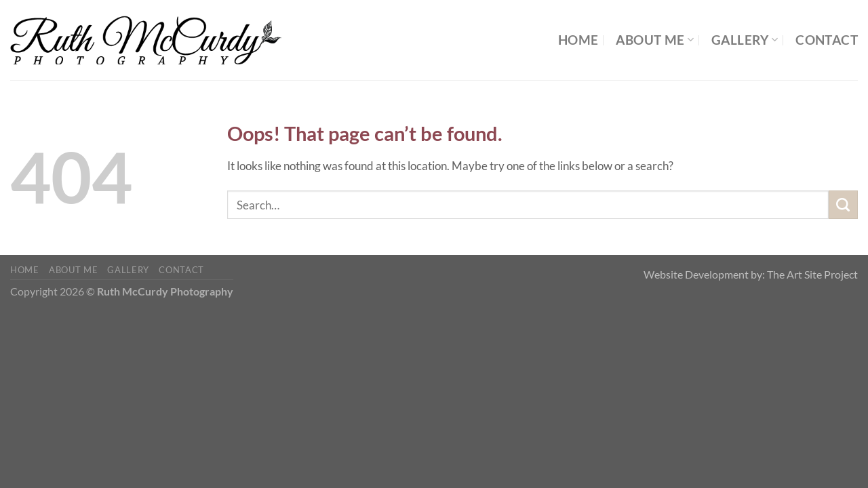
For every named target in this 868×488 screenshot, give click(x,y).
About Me (655, 40)
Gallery (745, 40)
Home (578, 40)
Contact (827, 40)
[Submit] (843, 205)
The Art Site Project (812, 274)
